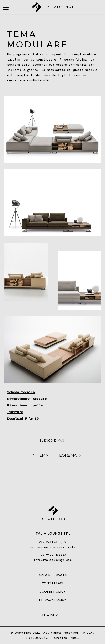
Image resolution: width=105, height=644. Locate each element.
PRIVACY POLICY (52, 600)
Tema (40, 456)
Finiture (15, 412)
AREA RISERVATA (53, 575)
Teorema (70, 456)
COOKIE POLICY (52, 592)
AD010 (75, 638)
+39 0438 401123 (52, 555)
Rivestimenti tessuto (27, 399)
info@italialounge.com (52, 560)
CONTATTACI (52, 583)
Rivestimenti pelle (25, 405)
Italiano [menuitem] (50, 615)
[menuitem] (52, 615)
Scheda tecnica (21, 392)
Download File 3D (23, 419)
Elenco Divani (52, 441)
